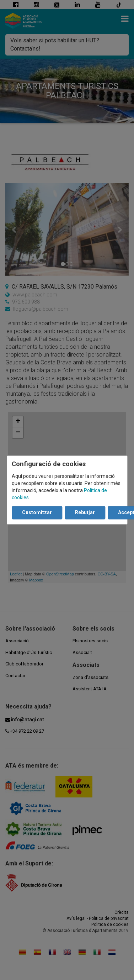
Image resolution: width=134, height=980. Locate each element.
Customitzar (37, 513)
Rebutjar (85, 513)
